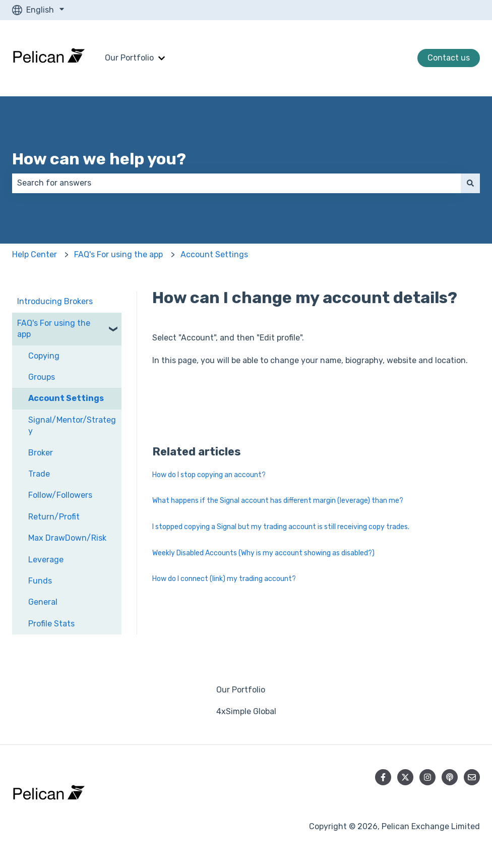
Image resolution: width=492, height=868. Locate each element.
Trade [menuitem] (39, 474)
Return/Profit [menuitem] (54, 517)
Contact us (449, 58)
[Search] (470, 183)
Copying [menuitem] (44, 356)
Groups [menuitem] (42, 377)
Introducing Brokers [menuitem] (55, 301)
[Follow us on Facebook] (383, 777)
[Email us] (472, 777)
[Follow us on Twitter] (405, 777)
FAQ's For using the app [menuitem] (54, 329)
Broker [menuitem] (41, 453)
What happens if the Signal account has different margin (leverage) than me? (278, 501)
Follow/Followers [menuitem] (60, 495)
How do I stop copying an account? (209, 475)
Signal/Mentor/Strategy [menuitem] (72, 425)
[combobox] (236, 183)
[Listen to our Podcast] (450, 777)
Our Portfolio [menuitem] (241, 690)
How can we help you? (99, 159)
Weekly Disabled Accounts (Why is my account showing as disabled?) (263, 553)
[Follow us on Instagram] (427, 777)
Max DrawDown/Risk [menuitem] (67, 538)
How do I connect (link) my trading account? (224, 579)
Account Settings (214, 254)
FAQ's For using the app (118, 254)
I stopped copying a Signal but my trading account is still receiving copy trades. (281, 527)
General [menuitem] (43, 602)
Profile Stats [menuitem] (51, 624)
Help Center (35, 254)
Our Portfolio (129, 58)
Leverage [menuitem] (46, 560)
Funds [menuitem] (40, 581)
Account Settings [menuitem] (66, 398)
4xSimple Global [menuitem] (246, 711)
